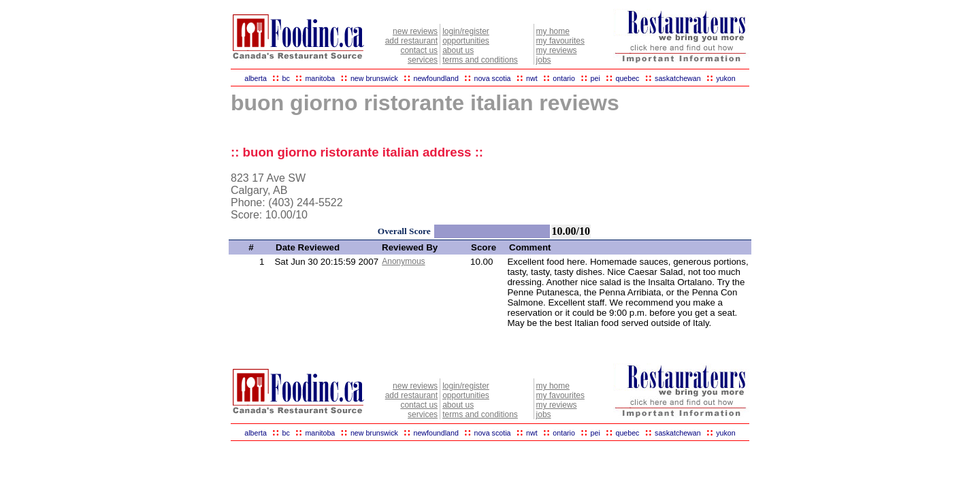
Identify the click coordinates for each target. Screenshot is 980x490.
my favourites (560, 41)
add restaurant (411, 41)
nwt (532, 78)
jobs (544, 60)
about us (458, 50)
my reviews (557, 50)
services (423, 60)
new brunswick (374, 78)
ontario (564, 78)
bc (286, 78)
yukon (725, 78)
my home (553, 31)
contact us (419, 50)
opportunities (466, 41)
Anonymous (403, 261)
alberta (256, 78)
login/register (466, 31)
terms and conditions (480, 60)
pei (595, 78)
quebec (627, 78)
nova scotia (493, 78)
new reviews (415, 31)
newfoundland (436, 78)
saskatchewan (678, 78)
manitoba (320, 78)
